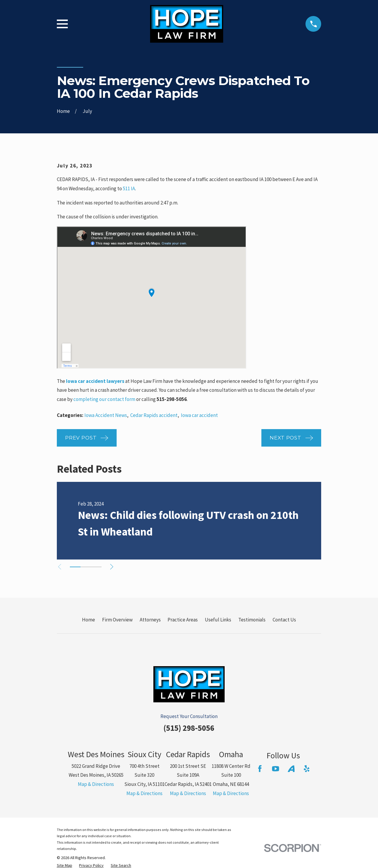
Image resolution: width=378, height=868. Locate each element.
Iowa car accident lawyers (95, 381)
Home (89, 620)
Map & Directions (96, 784)
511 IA (129, 188)
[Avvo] (291, 769)
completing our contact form (104, 399)
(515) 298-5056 (189, 728)
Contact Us (284, 620)
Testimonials (252, 620)
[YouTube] (276, 769)
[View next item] (114, 567)
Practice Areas (183, 620)
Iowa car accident (199, 415)
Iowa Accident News (106, 415)
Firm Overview (117, 620)
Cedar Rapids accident (154, 415)
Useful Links (218, 620)
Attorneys (150, 620)
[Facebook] (260, 769)
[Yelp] (307, 769)
